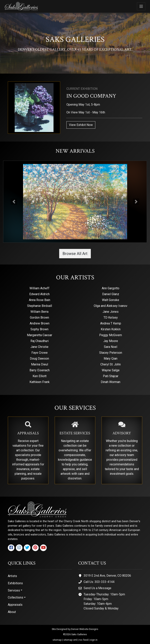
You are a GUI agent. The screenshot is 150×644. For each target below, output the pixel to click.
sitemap (57, 640)
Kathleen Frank (40, 382)
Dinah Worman (111, 382)
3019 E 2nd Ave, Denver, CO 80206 (107, 576)
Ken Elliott (40, 376)
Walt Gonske (111, 300)
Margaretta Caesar (40, 335)
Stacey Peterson (111, 353)
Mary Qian (111, 359)
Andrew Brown (40, 323)
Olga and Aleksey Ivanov (111, 306)
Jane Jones (111, 312)
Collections (16, 597)
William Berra (39, 312)
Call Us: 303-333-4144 (99, 582)
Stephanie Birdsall (40, 306)
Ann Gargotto (111, 288)
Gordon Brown (39, 318)
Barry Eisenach (40, 370)
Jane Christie (39, 347)
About (12, 612)
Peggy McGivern (111, 335)
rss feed (84, 640)
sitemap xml (70, 640)
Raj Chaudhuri (40, 341)
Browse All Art (75, 254)
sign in (94, 640)
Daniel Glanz (111, 294)
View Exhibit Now (81, 125)
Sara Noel (111, 347)
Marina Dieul (40, 364)
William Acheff (39, 288)
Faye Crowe (40, 353)
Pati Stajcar (111, 376)
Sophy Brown (39, 329)
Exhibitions (15, 583)
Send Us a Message (97, 588)
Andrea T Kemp (111, 323)
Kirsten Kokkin (111, 329)
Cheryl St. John (111, 364)
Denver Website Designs (85, 629)
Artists (12, 576)
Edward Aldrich (39, 294)
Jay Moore (111, 341)
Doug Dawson (39, 359)
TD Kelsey (111, 318)
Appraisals (15, 605)
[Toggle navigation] (141, 6)
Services (14, 590)
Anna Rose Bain (40, 300)
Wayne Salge (111, 370)
